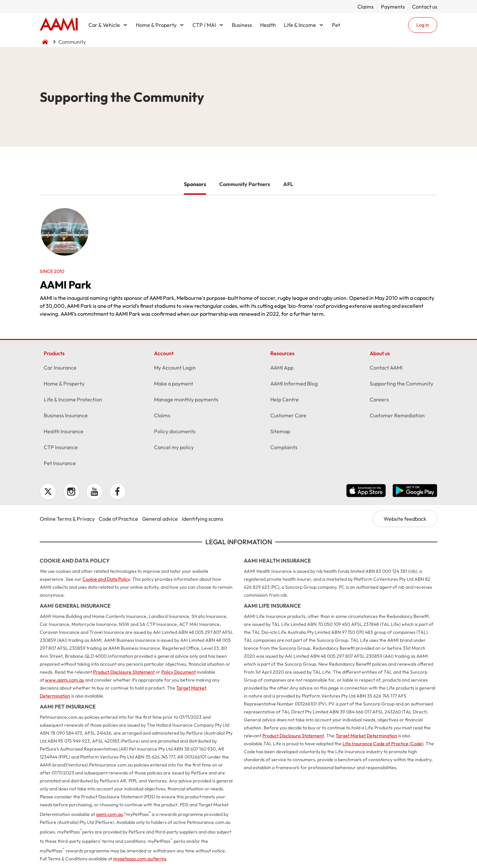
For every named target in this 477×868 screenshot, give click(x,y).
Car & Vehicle (104, 25)
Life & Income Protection (73, 401)
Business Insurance (66, 417)
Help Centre (285, 401)
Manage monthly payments (186, 401)
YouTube (94, 492)
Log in (423, 25)
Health (268, 25)
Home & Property (156, 25)
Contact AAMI (386, 369)
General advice (160, 519)
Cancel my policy (174, 449)
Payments (393, 7)
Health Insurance (64, 433)
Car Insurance (60, 369)
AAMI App (282, 369)
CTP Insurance (61, 449)
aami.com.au (109, 814)
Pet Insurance (60, 465)
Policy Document (179, 672)
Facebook (118, 492)
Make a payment (174, 385)
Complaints (284, 449)
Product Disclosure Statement (124, 672)
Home (59, 25)
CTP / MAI (204, 25)
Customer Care (288, 417)
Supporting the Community (401, 385)
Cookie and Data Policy (106, 579)
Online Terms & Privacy (67, 519)
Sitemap (280, 433)
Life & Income (300, 25)
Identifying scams (203, 519)
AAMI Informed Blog (294, 385)
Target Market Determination (366, 736)
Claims (366, 7)
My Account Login (175, 369)
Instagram (71, 492)
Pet (336, 25)
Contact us (425, 7)
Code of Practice (118, 519)
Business (242, 25)
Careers (379, 401)
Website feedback (405, 519)
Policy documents (175, 433)
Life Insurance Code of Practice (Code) (383, 744)
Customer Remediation (397, 417)
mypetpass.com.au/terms (140, 859)
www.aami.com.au (65, 680)
